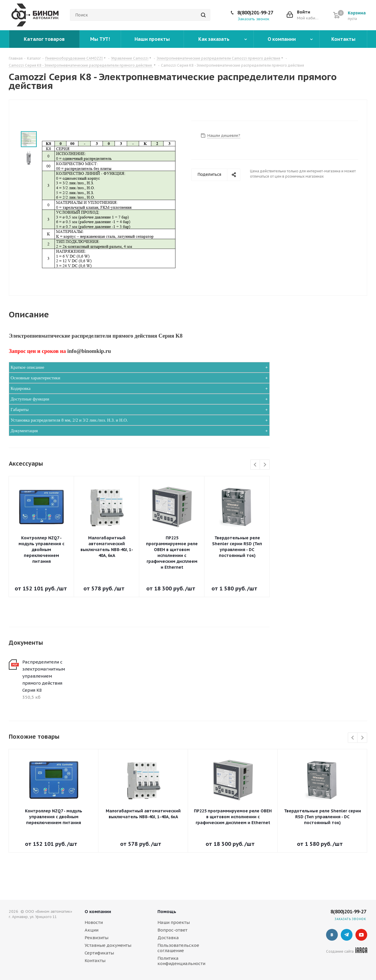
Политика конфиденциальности (181, 961)
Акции (92, 930)
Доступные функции (30, 399)
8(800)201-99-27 (255, 13)
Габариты (20, 410)
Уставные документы (108, 945)
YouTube (361, 935)
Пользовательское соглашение (178, 948)
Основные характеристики (35, 378)
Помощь (167, 911)
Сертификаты (99, 953)
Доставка (168, 938)
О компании (98, 911)
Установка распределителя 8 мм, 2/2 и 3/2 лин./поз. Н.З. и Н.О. (69, 420)
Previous (255, 465)
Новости (94, 922)
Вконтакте (332, 935)
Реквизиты (96, 938)
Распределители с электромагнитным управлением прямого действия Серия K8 (44, 676)
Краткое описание (27, 367)
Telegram (347, 935)
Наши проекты (174, 922)
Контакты (95, 960)
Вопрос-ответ (172, 930)
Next (265, 465)
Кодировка (21, 388)
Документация (24, 431)
